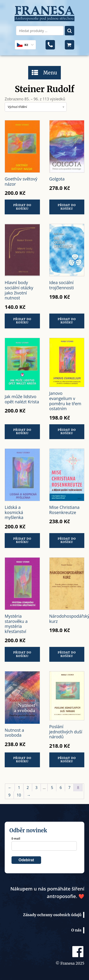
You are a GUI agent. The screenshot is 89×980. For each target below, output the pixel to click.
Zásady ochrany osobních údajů (52, 915)
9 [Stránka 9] (9, 795)
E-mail (16, 839)
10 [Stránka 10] (19, 795)
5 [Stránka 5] (52, 788)
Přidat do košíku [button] (22, 207)
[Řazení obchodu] (36, 107)
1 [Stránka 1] (19, 788)
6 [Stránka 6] (61, 788)
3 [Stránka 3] (36, 788)
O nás (76, 930)
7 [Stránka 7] (69, 788)
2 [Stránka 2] (28, 788)
